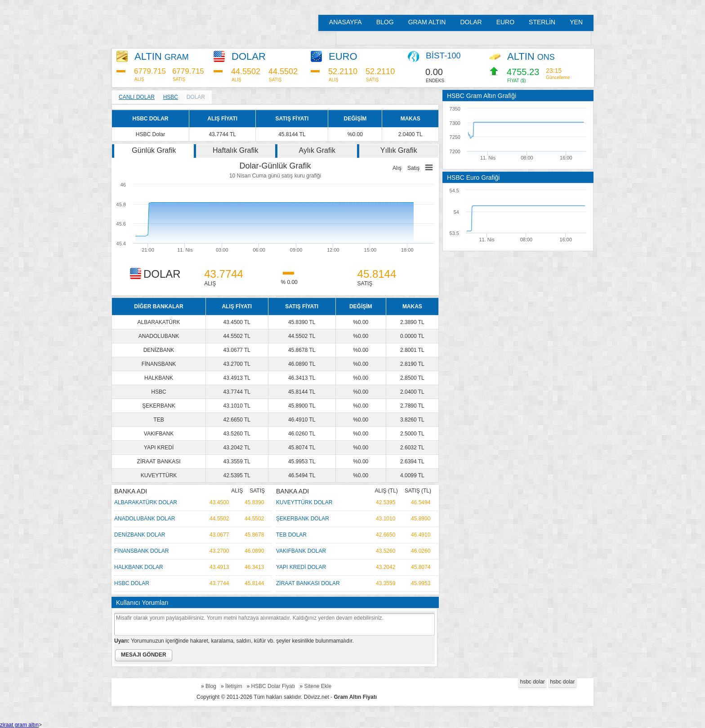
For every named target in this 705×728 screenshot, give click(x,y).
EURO (505, 22)
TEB (158, 420)
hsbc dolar (532, 682)
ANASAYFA (346, 22)
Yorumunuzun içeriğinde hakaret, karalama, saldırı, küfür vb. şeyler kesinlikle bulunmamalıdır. (234, 641)
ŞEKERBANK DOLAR (303, 519)
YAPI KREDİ (159, 448)
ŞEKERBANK (158, 406)
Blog (211, 686)
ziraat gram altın (19, 725)
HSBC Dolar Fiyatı (273, 686)
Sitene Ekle (318, 686)
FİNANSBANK (159, 364)
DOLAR (471, 22)
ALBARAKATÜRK (158, 322)
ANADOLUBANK (159, 336)
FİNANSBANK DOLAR (141, 551)
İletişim (234, 686)
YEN (576, 22)
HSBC (171, 97)
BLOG (385, 22)
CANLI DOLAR (137, 97)
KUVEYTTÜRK (159, 475)
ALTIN (162, 56)
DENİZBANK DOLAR (140, 535)
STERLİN (542, 22)
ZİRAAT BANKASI (159, 462)
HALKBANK (159, 378)
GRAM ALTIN (427, 22)
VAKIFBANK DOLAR (301, 551)
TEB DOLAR (291, 535)
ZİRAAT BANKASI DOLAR (308, 583)
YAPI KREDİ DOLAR (301, 567)
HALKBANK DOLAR (139, 567)
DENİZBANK (159, 350)
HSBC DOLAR (132, 583)
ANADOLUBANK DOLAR (145, 519)
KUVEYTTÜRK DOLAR (304, 502)
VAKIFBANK (159, 434)
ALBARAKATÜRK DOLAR (146, 502)
